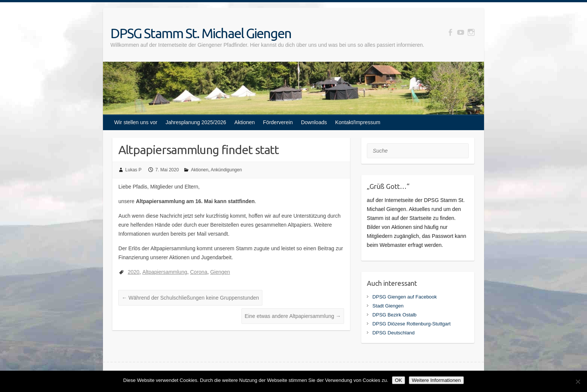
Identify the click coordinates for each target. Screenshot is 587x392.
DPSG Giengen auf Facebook (405, 297)
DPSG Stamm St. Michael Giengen (201, 33)
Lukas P (133, 170)
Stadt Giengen (388, 306)
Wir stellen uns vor (136, 122)
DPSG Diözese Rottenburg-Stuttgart (412, 324)
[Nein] (578, 382)
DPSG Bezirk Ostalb (395, 315)
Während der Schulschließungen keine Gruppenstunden (190, 298)
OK (399, 380)
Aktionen (244, 122)
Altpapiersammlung (165, 272)
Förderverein (278, 122)
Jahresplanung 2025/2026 (196, 122)
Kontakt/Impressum (358, 122)
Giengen (220, 272)
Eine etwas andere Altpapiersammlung (293, 316)
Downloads (314, 122)
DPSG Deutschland (394, 333)
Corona (199, 272)
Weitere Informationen (436, 380)
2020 (133, 272)
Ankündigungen (226, 170)
